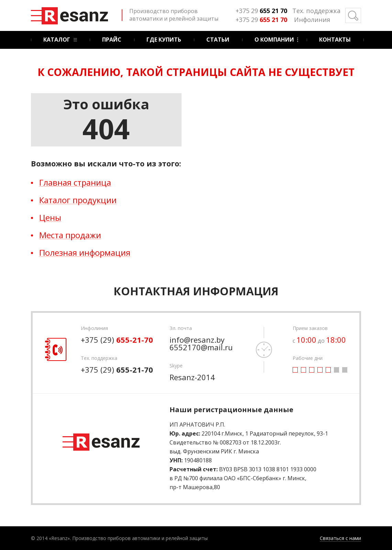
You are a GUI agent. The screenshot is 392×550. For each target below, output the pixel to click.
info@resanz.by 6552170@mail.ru (201, 343)
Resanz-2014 (192, 377)
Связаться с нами (340, 538)
